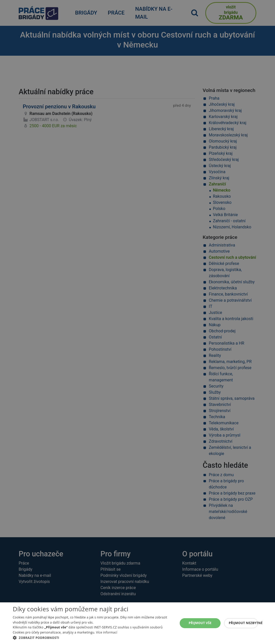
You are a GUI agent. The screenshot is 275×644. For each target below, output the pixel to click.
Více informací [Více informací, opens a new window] (107, 632)
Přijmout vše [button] (200, 623)
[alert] (137, 322)
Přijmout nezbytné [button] (243, 623)
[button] (93, 638)
